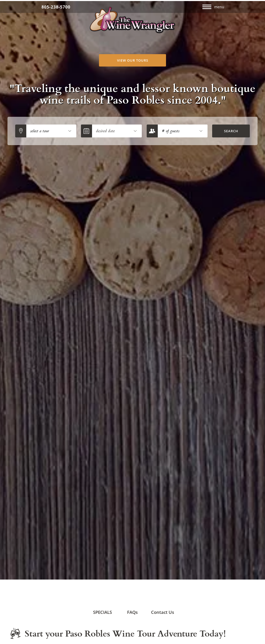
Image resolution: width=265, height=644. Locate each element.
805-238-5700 (56, 7)
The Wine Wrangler (133, 20)
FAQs (128, 605)
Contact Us (161, 605)
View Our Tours (133, 60)
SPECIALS (100, 605)
